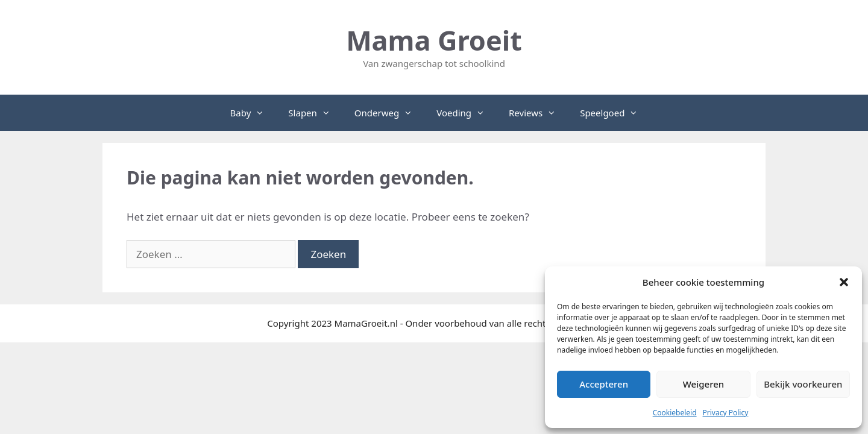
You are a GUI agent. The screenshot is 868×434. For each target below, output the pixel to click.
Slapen (315, 113)
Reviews (538, 113)
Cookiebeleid (675, 413)
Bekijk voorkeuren (803, 384)
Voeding (467, 113)
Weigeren (703, 384)
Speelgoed (615, 113)
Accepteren (604, 384)
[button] (844, 282)
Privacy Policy (726, 413)
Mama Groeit (434, 40)
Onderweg (389, 113)
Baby (253, 113)
